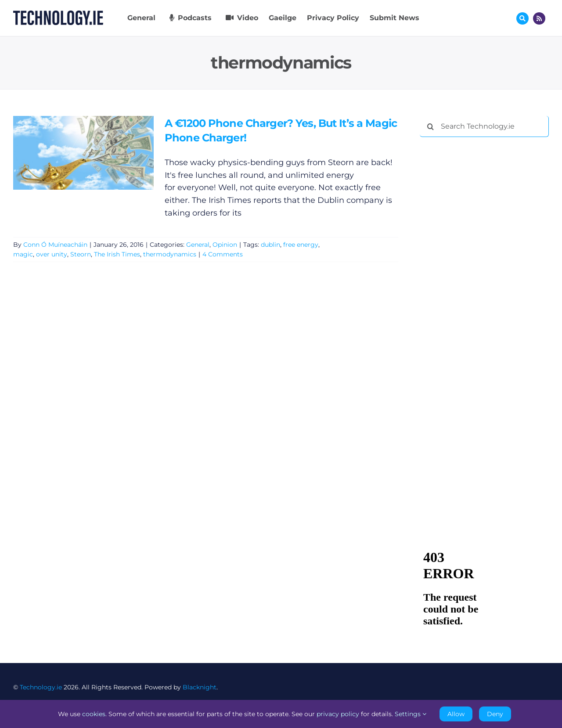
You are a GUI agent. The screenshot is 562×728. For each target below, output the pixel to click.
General (198, 245)
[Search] (430, 126)
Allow (456, 714)
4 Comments (223, 254)
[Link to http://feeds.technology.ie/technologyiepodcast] (539, 18)
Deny (495, 714)
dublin (270, 245)
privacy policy (338, 714)
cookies (94, 714)
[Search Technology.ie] (484, 126)
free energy (301, 245)
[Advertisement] (486, 278)
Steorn (81, 254)
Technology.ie (41, 687)
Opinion (225, 245)
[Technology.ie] (58, 14)
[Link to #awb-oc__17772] (522, 18)
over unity (52, 254)
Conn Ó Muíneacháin (55, 245)
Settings (411, 714)
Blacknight (200, 687)
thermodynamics (170, 254)
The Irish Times (117, 254)
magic (23, 254)
